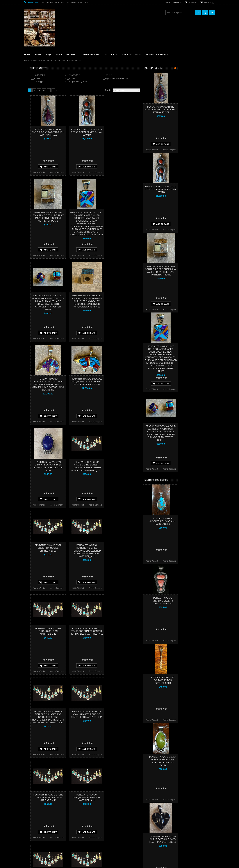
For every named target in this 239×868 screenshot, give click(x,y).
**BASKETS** (32, 80)
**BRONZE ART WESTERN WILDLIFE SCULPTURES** (42, 100)
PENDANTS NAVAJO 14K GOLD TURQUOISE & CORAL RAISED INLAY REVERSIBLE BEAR (123, 382)
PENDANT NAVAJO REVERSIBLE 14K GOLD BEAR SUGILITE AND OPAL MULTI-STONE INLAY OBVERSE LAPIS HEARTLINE (85, 384)
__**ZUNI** (144, 75)
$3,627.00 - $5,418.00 (35, 198)
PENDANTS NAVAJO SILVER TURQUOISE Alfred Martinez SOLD (199, 521)
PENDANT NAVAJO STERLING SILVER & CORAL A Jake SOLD (199, 601)
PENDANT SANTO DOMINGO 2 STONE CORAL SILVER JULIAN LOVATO (123, 132)
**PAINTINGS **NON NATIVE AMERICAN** (38, 87)
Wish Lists (193, 2)
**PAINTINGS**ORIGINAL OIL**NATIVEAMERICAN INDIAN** (40, 138)
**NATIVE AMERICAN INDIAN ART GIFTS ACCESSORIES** (40, 123)
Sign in (69, 2)
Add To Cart (85, 167)
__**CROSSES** (75, 75)
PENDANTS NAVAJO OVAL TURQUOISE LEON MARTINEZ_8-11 (85, 631)
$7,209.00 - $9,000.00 (35, 208)
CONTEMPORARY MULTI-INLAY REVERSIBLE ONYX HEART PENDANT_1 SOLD (199, 839)
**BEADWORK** (33, 93)
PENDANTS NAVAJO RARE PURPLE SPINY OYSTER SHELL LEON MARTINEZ (85, 132)
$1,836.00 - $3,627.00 (35, 193)
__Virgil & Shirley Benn (114, 82)
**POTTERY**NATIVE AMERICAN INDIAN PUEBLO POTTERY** (40, 162)
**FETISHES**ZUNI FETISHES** (40, 111)
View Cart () (209, 3)
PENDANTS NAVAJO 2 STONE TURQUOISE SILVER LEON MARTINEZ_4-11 (85, 797)
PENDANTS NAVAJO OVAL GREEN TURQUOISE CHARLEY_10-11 (85, 548)
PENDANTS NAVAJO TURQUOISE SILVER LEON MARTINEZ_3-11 (123, 797)
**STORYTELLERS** (35, 168)
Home (27, 61)
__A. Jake (72, 78)
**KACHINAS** (32, 117)
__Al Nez (108, 78)
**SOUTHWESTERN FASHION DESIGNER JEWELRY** (39, 154)
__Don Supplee (75, 82)
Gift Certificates (47, 2)
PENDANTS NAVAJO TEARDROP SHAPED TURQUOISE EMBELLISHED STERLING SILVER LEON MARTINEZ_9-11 (123, 551)
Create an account (81, 2)
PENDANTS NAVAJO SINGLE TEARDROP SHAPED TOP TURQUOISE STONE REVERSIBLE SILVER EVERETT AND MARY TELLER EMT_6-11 (85, 717)
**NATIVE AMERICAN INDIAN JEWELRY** (49, 61)
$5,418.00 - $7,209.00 (35, 203)
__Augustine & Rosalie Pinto (152, 78)
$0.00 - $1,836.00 (33, 187)
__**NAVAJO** (110, 75)
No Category (31, 173)
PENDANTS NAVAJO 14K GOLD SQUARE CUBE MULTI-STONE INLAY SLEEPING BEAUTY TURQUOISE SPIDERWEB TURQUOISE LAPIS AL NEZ (123, 301)
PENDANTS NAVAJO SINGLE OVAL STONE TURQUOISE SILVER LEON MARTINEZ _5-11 (123, 714)
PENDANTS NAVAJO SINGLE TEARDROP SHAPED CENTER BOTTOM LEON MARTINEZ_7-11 (123, 631)
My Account (60, 2)
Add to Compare (94, 172)
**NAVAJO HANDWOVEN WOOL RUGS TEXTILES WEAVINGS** (43, 146)
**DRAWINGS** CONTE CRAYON (40, 106)
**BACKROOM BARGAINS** (38, 75)
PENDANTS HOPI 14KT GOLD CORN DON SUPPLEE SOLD (199, 680)
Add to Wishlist (76, 172)
